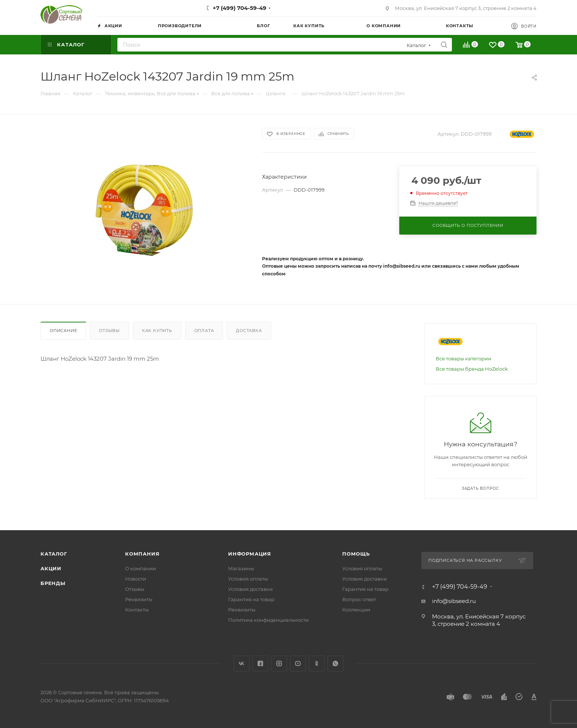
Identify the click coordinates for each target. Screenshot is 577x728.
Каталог (54, 554)
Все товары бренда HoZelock (472, 369)
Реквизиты (139, 599)
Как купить (157, 331)
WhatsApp (335, 663)
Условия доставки (250, 589)
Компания (142, 554)
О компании (141, 568)
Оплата (204, 331)
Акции (51, 568)
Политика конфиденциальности (268, 620)
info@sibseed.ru (454, 601)
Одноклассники (317, 663)
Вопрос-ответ (359, 599)
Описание (63, 331)
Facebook (260, 663)
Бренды (53, 583)
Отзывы (109, 331)
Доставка (249, 331)
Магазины (241, 568)
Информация (250, 554)
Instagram (279, 663)
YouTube (298, 663)
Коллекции (356, 610)
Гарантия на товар (251, 599)
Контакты (137, 610)
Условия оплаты (248, 579)
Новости (136, 579)
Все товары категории (463, 358)
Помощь (356, 554)
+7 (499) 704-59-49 (240, 8)
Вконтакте (242, 663)
